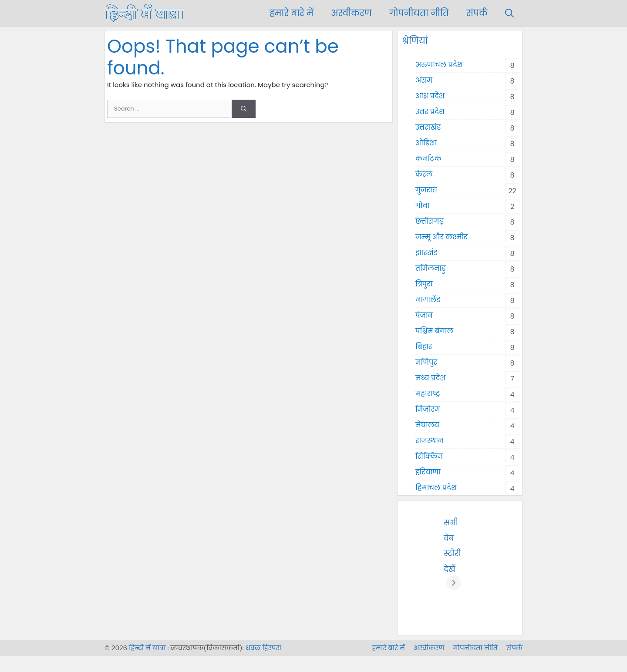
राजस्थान (430, 441)
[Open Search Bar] (509, 13)
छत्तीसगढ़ (430, 221)
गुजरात (426, 190)
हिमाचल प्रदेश (436, 488)
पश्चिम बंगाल (434, 331)
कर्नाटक (428, 159)
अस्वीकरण (351, 13)
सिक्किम (429, 456)
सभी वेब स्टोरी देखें (490, 523)
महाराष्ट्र (428, 394)
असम (424, 80)
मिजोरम (428, 409)
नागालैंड (428, 300)
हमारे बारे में (292, 13)
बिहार (424, 347)
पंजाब (424, 315)
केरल (424, 174)
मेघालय (427, 425)
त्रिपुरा (424, 284)
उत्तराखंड (428, 127)
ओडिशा (426, 143)
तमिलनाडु (430, 268)
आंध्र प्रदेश (430, 96)
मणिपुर (426, 362)
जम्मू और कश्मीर (442, 237)
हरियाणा (428, 472)
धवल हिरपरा (263, 664)
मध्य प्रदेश (430, 378)
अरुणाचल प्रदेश (439, 65)
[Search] (244, 109)
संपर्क (477, 13)
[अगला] (512, 591)
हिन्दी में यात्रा (147, 664)
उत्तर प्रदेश (430, 112)
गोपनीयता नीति (419, 13)
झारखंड (426, 253)
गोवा (422, 206)
